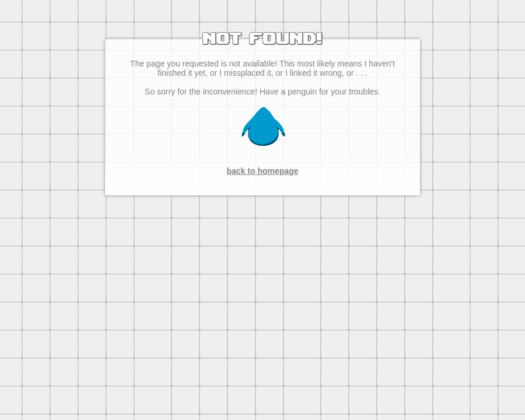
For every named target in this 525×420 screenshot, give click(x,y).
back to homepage (263, 171)
